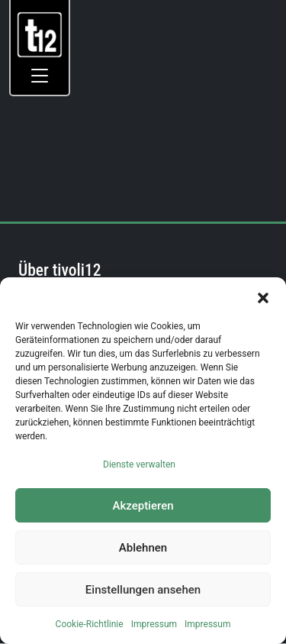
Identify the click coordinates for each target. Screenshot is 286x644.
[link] (40, 34)
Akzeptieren (143, 506)
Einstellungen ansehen (143, 590)
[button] (263, 296)
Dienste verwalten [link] (139, 464)
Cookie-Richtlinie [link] (90, 624)
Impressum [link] (154, 624)
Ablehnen (143, 548)
